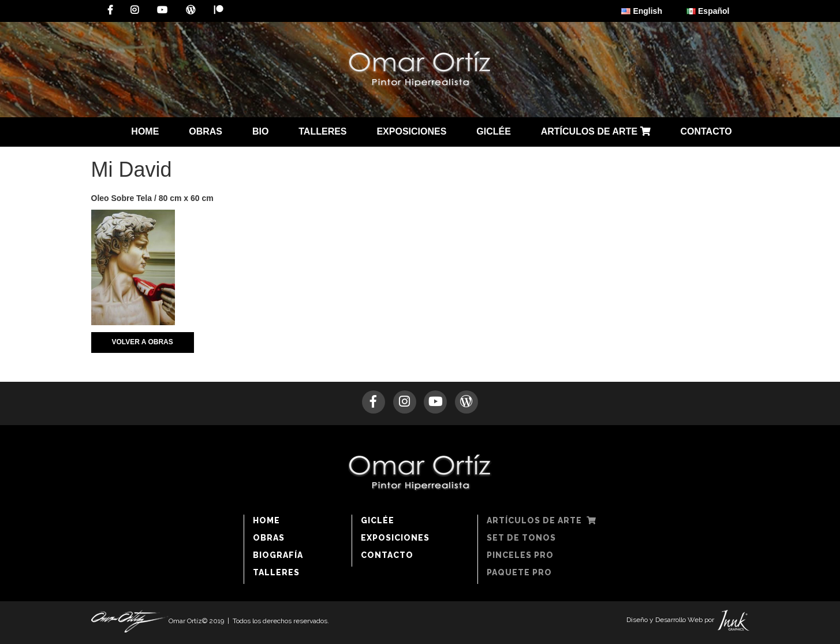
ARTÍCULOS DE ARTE (596, 131)
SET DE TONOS (521, 538)
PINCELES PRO (520, 555)
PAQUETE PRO (519, 572)
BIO (260, 131)
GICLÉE (494, 131)
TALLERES (322, 131)
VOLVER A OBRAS (143, 342)
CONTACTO (706, 131)
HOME (145, 131)
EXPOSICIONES (411, 131)
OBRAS (206, 131)
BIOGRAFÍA (278, 555)
